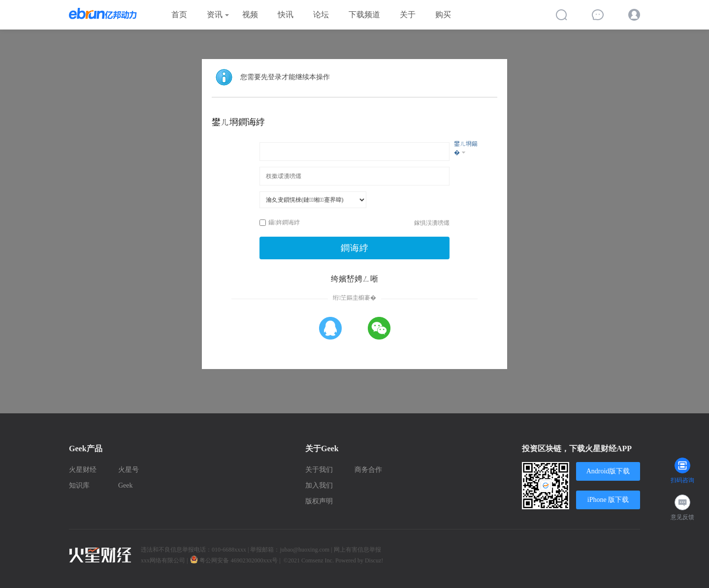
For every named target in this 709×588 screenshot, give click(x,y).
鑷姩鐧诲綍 (280, 222)
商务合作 (368, 470)
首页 (179, 15)
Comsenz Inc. (318, 560)
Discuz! (374, 560)
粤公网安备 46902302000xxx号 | (236, 560)
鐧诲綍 (355, 248)
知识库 (79, 485)
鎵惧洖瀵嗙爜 (432, 223)
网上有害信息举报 (357, 550)
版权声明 (319, 501)
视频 (250, 15)
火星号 (129, 470)
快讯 (286, 15)
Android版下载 (608, 471)
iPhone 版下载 (608, 500)
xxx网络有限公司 (163, 560)
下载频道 (364, 15)
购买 (443, 15)
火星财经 (83, 470)
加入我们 (319, 485)
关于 (408, 15)
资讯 (215, 15)
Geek (126, 485)
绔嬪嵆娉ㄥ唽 (354, 279)
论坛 (321, 15)
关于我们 (319, 470)
